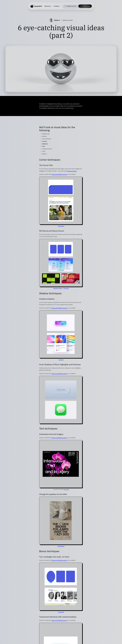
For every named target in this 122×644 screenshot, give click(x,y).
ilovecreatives (61, 612)
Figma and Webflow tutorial (59, 174)
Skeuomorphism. (72, 171)
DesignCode (56, 288)
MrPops (60, 288)
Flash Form (67, 288)
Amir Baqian (61, 360)
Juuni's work (66, 489)
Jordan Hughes (61, 226)
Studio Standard (61, 546)
